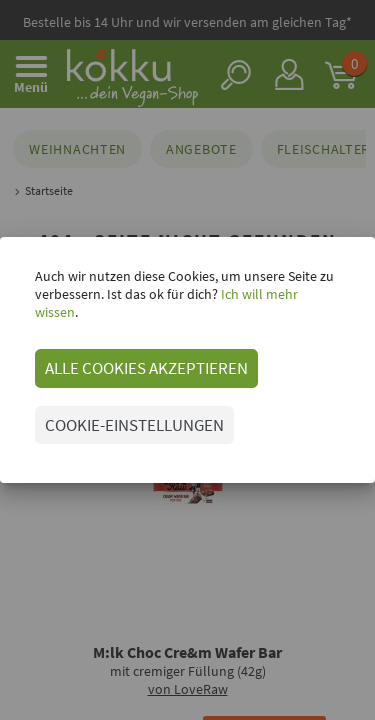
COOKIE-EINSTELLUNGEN (134, 425)
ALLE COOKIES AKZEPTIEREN (146, 368)
